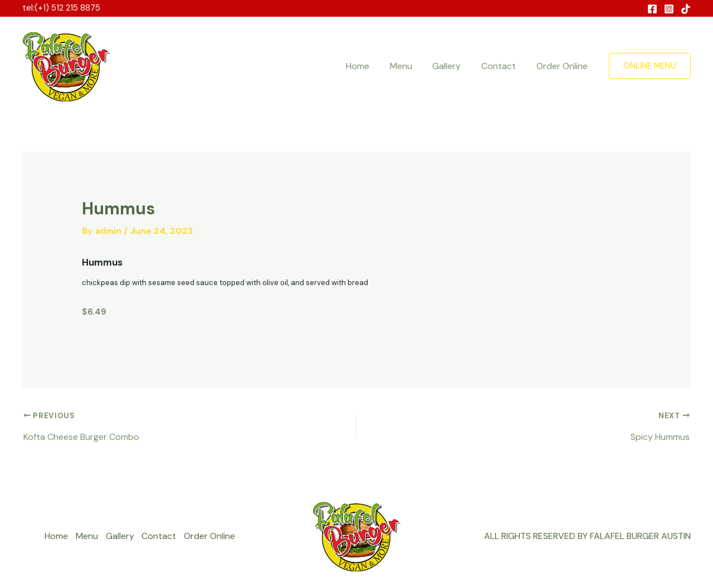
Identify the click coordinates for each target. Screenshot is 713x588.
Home (369, 66)
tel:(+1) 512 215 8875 (61, 8)
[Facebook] (652, 9)
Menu (410, 66)
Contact (502, 66)
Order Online (563, 66)
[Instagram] (669, 9)
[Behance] (686, 9)
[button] (650, 66)
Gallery (453, 66)
